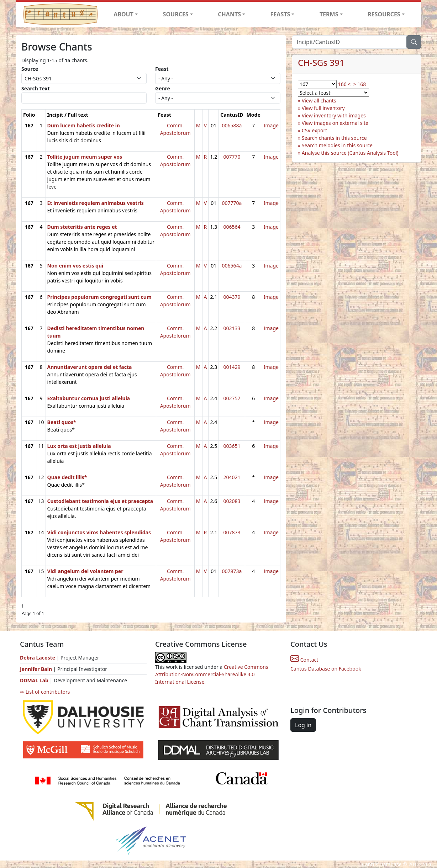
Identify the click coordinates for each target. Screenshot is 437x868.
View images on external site (335, 123)
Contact (304, 660)
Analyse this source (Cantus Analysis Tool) (350, 153)
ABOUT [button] (123, 14)
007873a (232, 571)
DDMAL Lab (34, 680)
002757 (232, 398)
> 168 (360, 84)
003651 (232, 446)
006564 (232, 227)
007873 (232, 532)
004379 (232, 297)
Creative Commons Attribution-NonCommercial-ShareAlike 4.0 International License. (212, 674)
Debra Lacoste (38, 658)
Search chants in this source (334, 138)
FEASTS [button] (280, 14)
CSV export (315, 130)
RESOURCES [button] (384, 14)
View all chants (319, 100)
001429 (232, 367)
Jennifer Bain (37, 669)
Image (271, 125)
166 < (344, 84)
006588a (232, 125)
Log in (303, 725)
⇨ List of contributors (45, 692)
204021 (232, 477)
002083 (232, 501)
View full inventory (323, 108)
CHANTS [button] (229, 14)
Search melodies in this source (337, 145)
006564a (232, 266)
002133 (232, 328)
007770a (232, 203)
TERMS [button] (329, 14)
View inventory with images (334, 115)
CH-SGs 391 (321, 62)
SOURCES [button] (176, 14)
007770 (232, 157)
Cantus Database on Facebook (326, 669)
